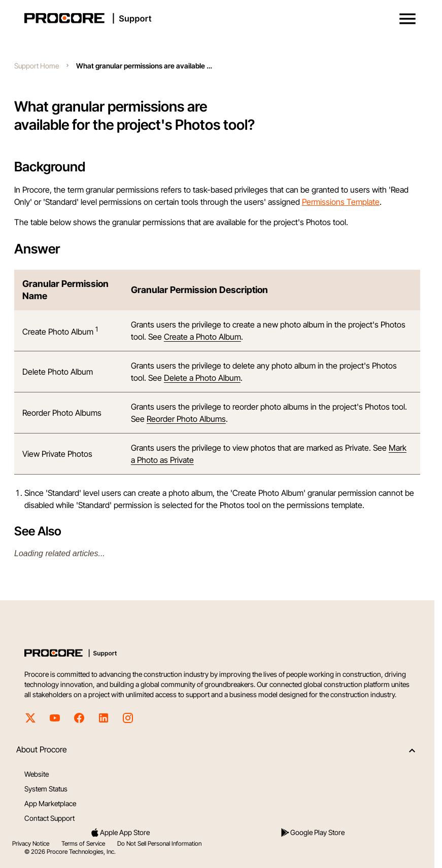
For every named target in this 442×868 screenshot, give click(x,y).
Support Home (37, 66)
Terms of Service (83, 843)
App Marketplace (50, 803)
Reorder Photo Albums (186, 419)
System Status (46, 789)
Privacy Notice (31, 843)
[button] (407, 19)
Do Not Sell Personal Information (159, 843)
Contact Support (49, 818)
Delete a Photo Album (202, 378)
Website (37, 774)
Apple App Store (120, 833)
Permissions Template (341, 202)
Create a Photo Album (202, 337)
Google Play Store (312, 833)
